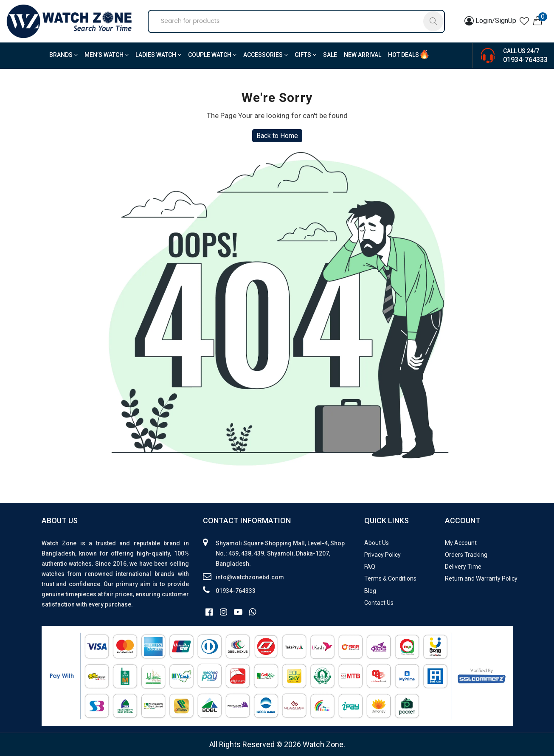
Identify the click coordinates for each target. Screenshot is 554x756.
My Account (461, 543)
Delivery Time (463, 567)
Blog (370, 591)
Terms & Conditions (390, 578)
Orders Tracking (466, 555)
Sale (330, 55)
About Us (377, 543)
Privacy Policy (382, 555)
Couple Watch (212, 55)
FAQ (370, 567)
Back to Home (277, 136)
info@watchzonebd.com (250, 577)
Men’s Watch (107, 55)
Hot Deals (404, 55)
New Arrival (363, 55)
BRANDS (63, 55)
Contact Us (379, 603)
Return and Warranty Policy (481, 578)
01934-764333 (525, 60)
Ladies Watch (158, 55)
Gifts (305, 55)
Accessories (266, 55)
